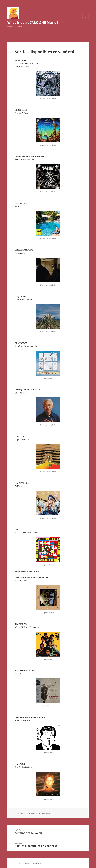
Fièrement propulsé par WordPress (28, 863)
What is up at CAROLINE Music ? (33, 22)
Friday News (45, 813)
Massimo (34, 813)
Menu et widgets (86, 20)
